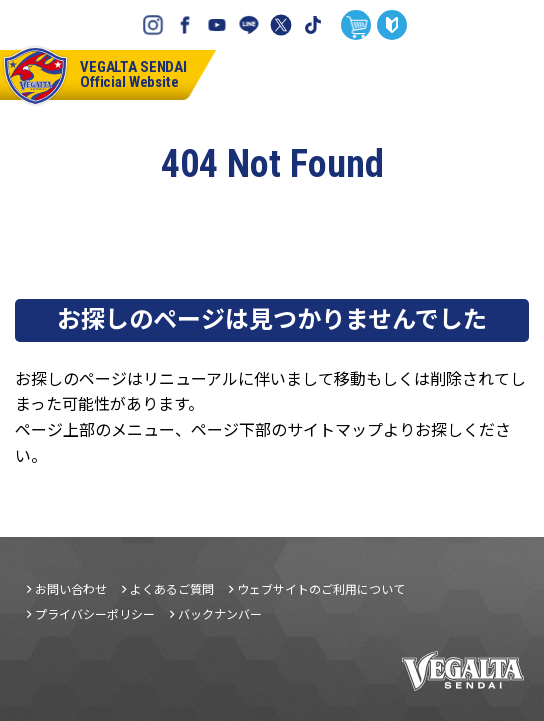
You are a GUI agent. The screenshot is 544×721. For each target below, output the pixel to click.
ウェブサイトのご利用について (321, 589)
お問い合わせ (71, 589)
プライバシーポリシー (95, 614)
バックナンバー (220, 614)
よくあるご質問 (172, 589)
